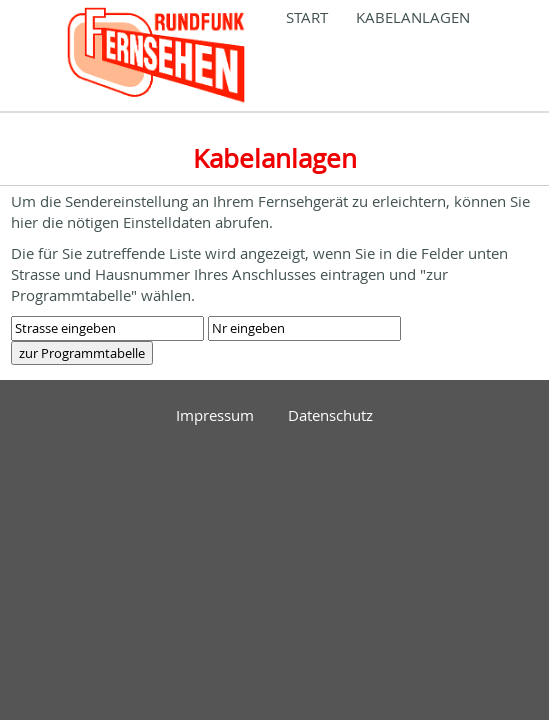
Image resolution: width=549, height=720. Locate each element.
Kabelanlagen (413, 17)
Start (307, 17)
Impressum (215, 415)
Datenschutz (330, 415)
